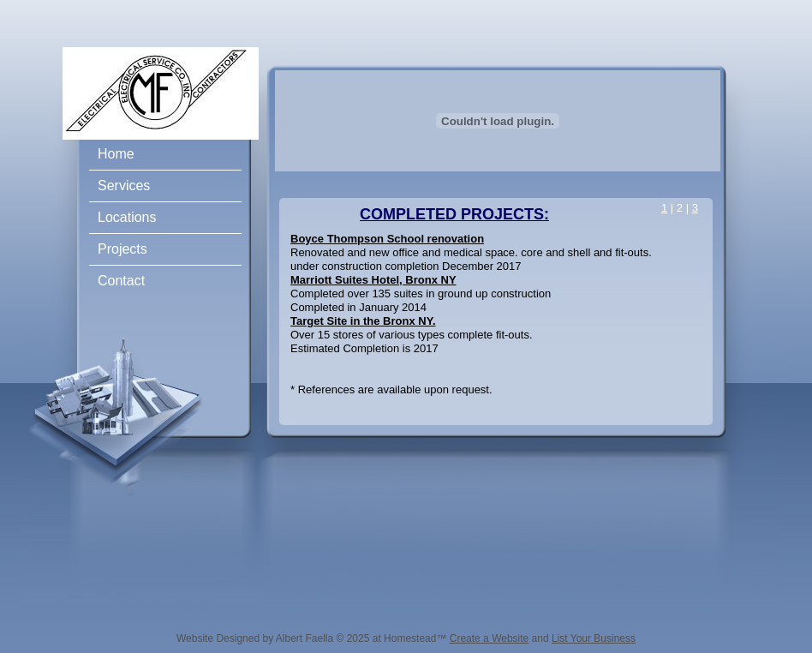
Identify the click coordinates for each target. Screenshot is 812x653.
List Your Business (594, 638)
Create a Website (490, 638)
